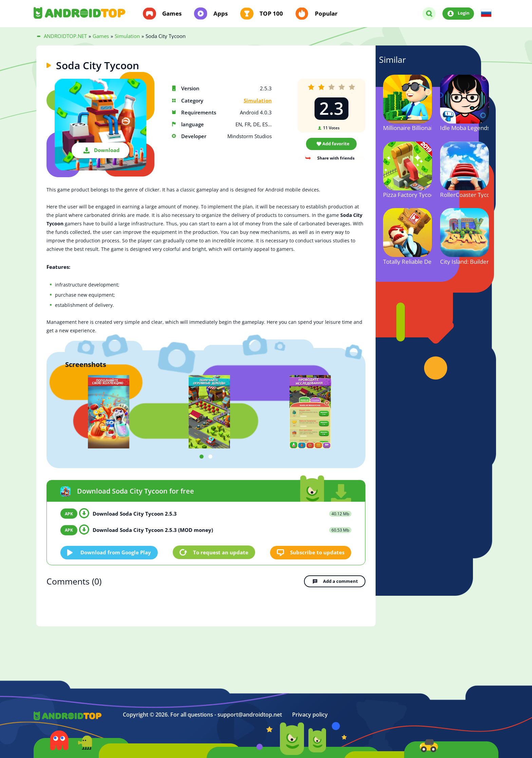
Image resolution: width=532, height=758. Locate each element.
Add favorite (336, 144)
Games (172, 14)
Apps (221, 14)
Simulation (258, 101)
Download (107, 150)
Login (464, 13)
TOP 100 (271, 14)
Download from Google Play (116, 552)
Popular (326, 14)
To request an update (221, 552)
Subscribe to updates (318, 552)
